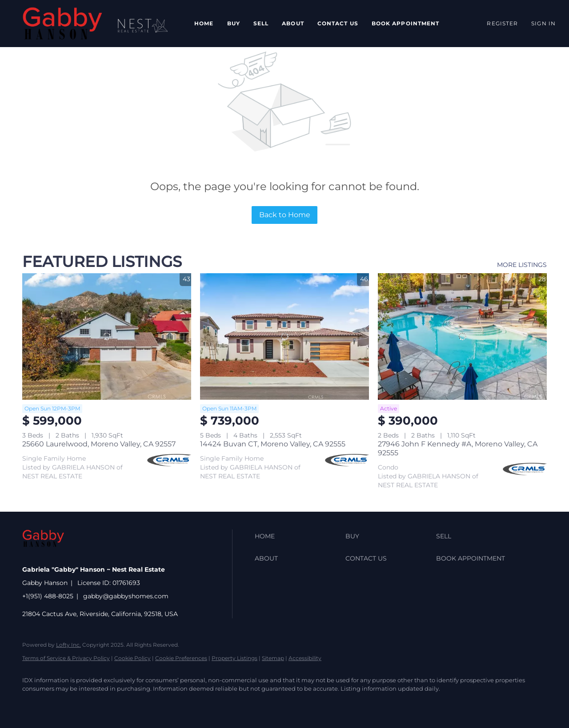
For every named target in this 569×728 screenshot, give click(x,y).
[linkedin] (59, 704)
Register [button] (502, 23)
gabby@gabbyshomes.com (126, 596)
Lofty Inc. (68, 645)
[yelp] (110, 704)
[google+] (188, 704)
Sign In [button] (543, 23)
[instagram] (136, 704)
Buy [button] (234, 23)
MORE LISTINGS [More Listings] (522, 265)
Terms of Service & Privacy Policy (66, 658)
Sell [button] (261, 23)
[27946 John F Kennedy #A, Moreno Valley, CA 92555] (462, 336)
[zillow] (84, 704)
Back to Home (285, 215)
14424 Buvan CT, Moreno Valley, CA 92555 (273, 444)
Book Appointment (406, 23)
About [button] (293, 23)
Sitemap (273, 658)
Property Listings (234, 658)
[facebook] (33, 704)
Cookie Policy (132, 658)
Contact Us (338, 23)
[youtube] (162, 704)
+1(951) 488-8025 (48, 596)
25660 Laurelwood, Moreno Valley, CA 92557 (99, 444)
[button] (62, 24)
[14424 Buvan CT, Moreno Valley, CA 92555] (284, 336)
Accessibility (305, 658)
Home (204, 23)
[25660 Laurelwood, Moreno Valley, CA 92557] (107, 336)
